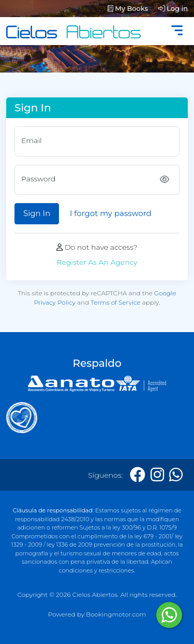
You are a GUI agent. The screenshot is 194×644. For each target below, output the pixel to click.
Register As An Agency (97, 262)
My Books (128, 8)
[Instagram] (157, 475)
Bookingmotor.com (116, 614)
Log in (173, 8)
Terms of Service (116, 302)
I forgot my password (111, 213)
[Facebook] (138, 475)
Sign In (37, 213)
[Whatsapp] (176, 475)
